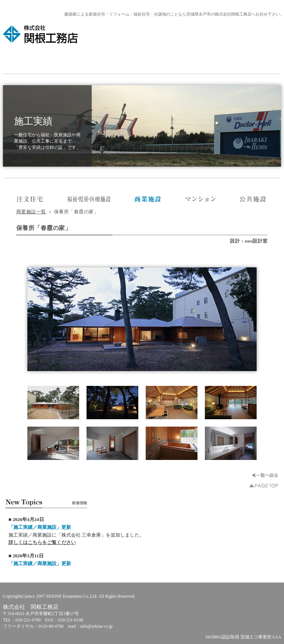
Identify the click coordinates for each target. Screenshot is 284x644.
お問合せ (271, 59)
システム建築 (142, 59)
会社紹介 (58, 59)
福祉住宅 (226, 59)
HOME (40, 59)
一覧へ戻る (265, 475)
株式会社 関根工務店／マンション (201, 200)
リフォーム (169, 59)
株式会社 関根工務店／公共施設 (253, 200)
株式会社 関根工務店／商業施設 (148, 200)
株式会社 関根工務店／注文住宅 (30, 200)
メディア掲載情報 (87, 59)
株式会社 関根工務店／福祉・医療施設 (89, 200)
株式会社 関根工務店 (41, 34)
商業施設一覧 (31, 212)
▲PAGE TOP (264, 486)
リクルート (249, 59)
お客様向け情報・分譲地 (198, 59)
